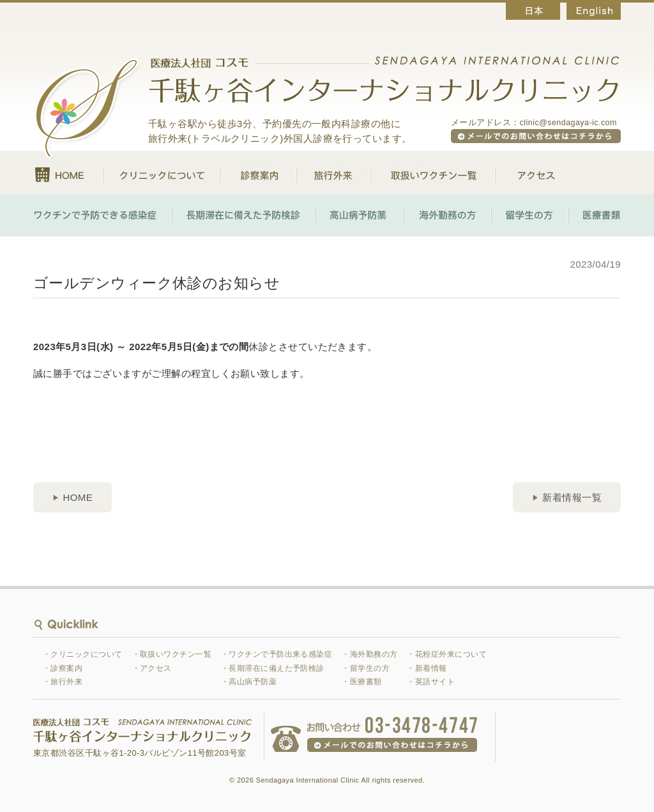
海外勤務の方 (447, 215)
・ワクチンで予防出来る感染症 (277, 654)
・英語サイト (431, 682)
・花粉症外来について (447, 654)
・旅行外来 (63, 682)
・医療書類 (361, 682)
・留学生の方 (366, 668)
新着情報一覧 (572, 497)
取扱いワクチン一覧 (433, 173)
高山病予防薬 (359, 215)
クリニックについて (161, 173)
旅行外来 (333, 173)
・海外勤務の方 (369, 654)
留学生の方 (530, 215)
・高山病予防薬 (249, 682)
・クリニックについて (83, 654)
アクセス (525, 173)
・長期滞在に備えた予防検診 (273, 668)
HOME (68, 173)
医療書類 (595, 215)
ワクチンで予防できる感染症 (103, 215)
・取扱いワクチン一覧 (172, 654)
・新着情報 (427, 668)
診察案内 (258, 173)
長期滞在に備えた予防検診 (243, 215)
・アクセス (152, 668)
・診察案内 (63, 668)
